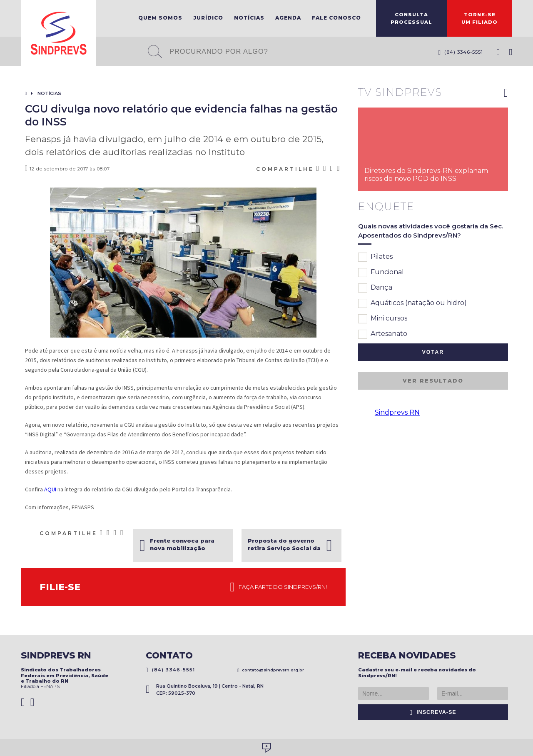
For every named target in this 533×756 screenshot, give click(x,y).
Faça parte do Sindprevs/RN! (279, 587)
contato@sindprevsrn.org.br (271, 670)
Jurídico (208, 18)
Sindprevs (58, 33)
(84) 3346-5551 (461, 52)
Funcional (381, 273)
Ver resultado (433, 381)
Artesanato (383, 334)
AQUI (50, 489)
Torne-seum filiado (479, 18)
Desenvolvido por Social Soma (266, 748)
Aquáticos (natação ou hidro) (412, 303)
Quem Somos (160, 18)
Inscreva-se (433, 712)
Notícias (249, 18)
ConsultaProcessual (411, 18)
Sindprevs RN (397, 412)
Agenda (288, 18)
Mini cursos (383, 319)
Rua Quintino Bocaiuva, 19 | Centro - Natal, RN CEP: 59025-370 (205, 690)
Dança (375, 288)
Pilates (375, 257)
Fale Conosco (336, 18)
